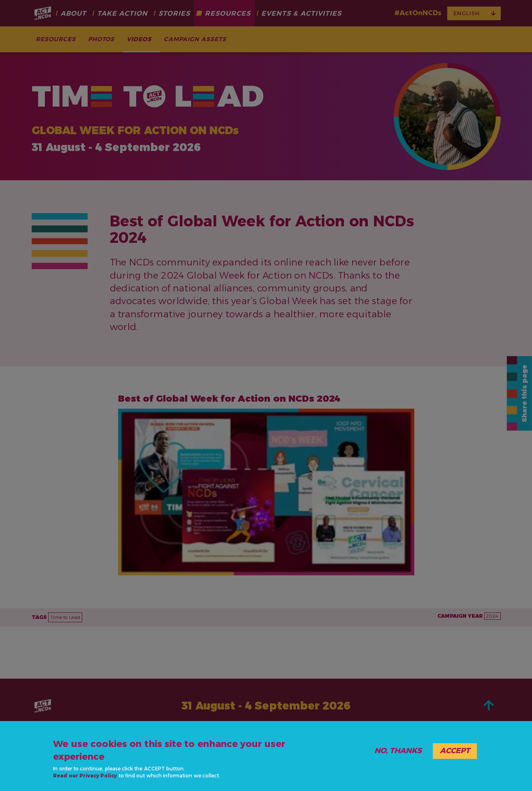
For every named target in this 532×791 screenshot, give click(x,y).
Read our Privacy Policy (85, 776)
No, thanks (398, 751)
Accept (455, 751)
